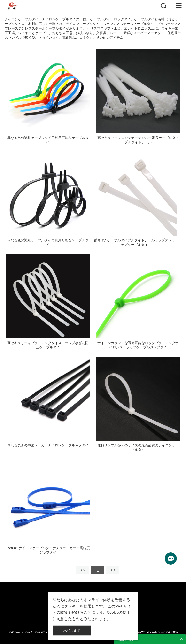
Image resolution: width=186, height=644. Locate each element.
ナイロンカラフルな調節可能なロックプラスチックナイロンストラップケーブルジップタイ (138, 345)
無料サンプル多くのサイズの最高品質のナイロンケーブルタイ (138, 447)
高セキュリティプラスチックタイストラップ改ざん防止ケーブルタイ (48, 345)
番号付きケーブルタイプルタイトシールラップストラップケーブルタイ (134, 242)
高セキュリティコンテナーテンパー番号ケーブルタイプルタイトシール (138, 140)
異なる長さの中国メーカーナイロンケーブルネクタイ (48, 445)
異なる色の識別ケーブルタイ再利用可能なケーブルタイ (48, 140)
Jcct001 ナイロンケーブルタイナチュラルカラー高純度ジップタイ (48, 550)
